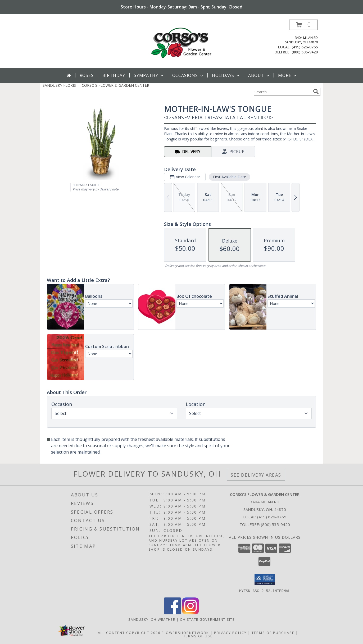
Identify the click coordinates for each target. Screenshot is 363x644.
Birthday (114, 75)
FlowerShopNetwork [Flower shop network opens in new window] (185, 632)
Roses (87, 75)
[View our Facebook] (173, 613)
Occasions (188, 75)
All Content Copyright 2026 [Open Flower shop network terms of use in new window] (129, 632)
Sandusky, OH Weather (152, 619)
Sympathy (149, 75)
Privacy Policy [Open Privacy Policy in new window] (230, 632)
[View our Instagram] (190, 613)
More (288, 75)
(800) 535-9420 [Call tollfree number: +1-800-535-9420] (305, 52)
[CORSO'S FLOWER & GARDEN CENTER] (181, 44)
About (259, 75)
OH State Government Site (207, 619)
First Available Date (230, 177)
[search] (316, 92)
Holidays (226, 75)
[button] (303, 25)
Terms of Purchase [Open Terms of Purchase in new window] (273, 632)
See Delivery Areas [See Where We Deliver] (256, 475)
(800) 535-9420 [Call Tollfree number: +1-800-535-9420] (275, 524)
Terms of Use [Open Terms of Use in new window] (198, 636)
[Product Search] (282, 92)
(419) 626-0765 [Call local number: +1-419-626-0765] (305, 47)
